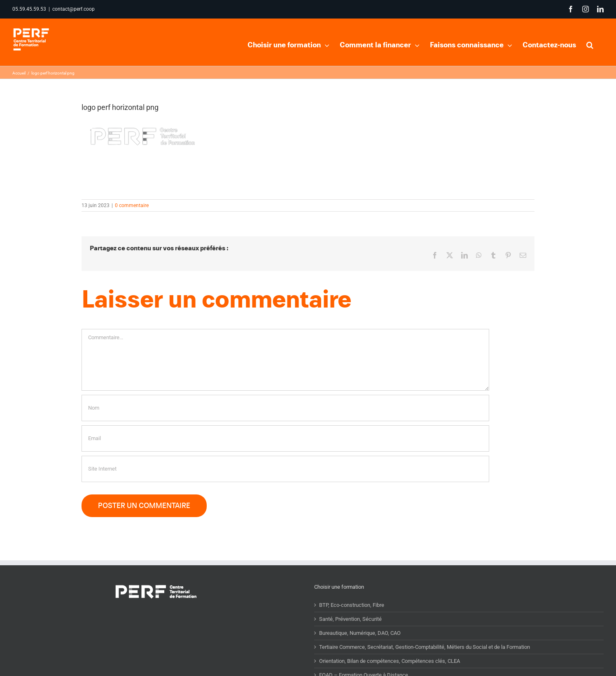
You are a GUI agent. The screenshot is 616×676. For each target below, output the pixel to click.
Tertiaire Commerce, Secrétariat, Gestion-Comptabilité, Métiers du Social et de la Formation (425, 663)
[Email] (285, 455)
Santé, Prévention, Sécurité (350, 635)
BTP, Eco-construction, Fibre (352, 621)
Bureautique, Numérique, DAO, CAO (360, 649)
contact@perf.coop (73, 9)
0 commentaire (132, 221)
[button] (590, 44)
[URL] (285, 485)
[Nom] (285, 424)
